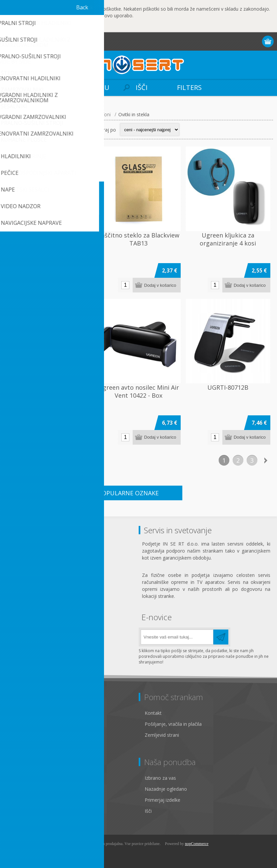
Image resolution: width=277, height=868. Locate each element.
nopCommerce (197, 844)
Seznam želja (24, 811)
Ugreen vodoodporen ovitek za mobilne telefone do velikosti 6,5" (49, 395)
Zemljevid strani (162, 735)
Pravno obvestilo (27, 713)
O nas (16, 746)
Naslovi (17, 789)
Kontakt (153, 713)
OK (28, 27)
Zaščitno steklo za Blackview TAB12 (49, 239)
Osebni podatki (25, 778)
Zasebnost (21, 724)
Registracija (229, 41)
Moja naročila (24, 800)
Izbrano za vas (160, 778)
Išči (148, 811)
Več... (76, 26)
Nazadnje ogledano (166, 789)
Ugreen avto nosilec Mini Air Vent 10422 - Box (138, 391)
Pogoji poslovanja (29, 735)
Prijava (242, 41)
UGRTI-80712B (228, 387)
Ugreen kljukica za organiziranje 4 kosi (228, 239)
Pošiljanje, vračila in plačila (173, 724)
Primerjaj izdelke (162, 800)
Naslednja (266, 460)
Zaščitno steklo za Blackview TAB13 (138, 239)
